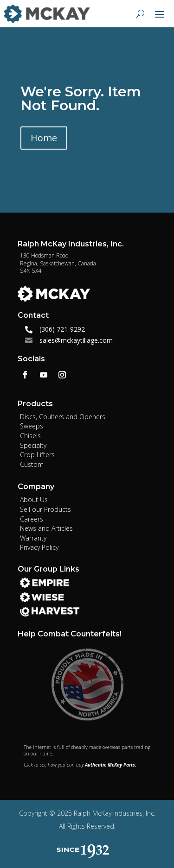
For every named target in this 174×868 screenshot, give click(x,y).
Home (44, 138)
